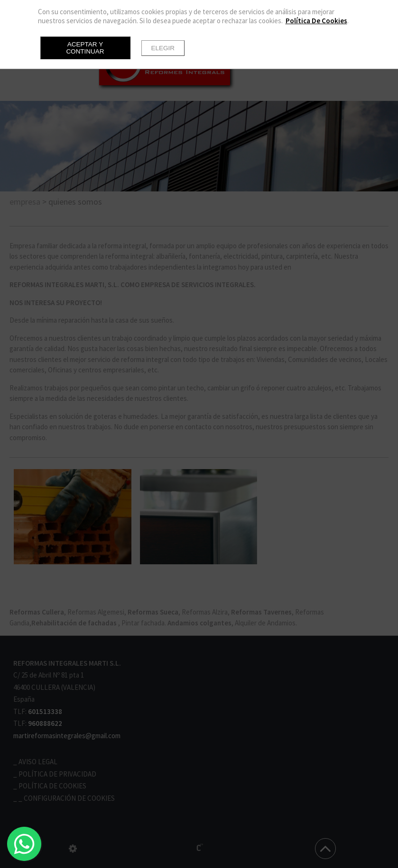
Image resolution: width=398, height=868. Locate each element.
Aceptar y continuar (85, 48)
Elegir (163, 48)
